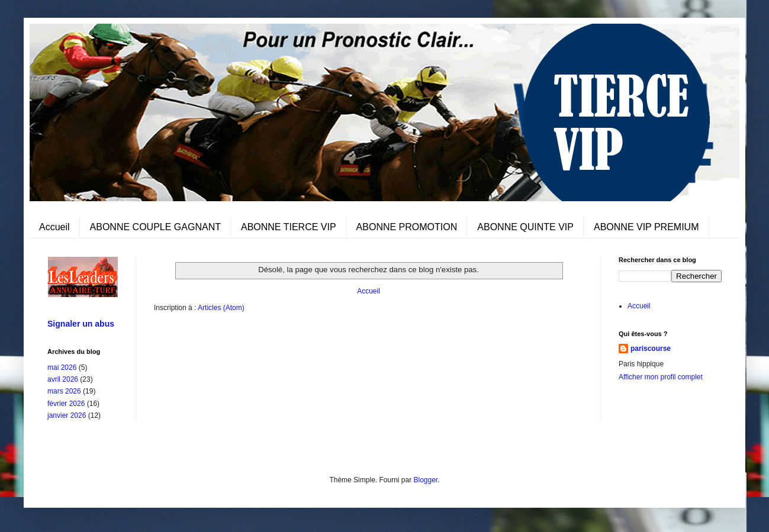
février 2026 (66, 404)
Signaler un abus (81, 324)
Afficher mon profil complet (661, 377)
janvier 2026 (67, 415)
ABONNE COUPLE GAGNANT (155, 227)
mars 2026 (64, 391)
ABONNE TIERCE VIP (289, 227)
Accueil (54, 227)
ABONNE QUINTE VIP (525, 227)
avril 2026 (63, 379)
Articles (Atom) (221, 308)
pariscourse (651, 349)
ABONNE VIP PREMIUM (646, 227)
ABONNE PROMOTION (407, 227)
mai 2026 (62, 367)
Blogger (426, 480)
